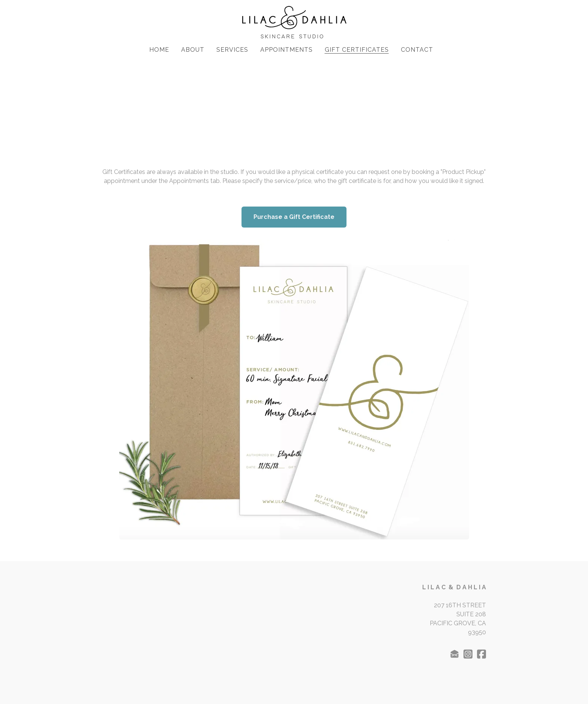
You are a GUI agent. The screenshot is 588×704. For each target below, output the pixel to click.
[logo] (294, 23)
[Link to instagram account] (468, 654)
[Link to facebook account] (481, 654)
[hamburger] (69, 12)
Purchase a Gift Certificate (294, 217)
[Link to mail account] (454, 654)
